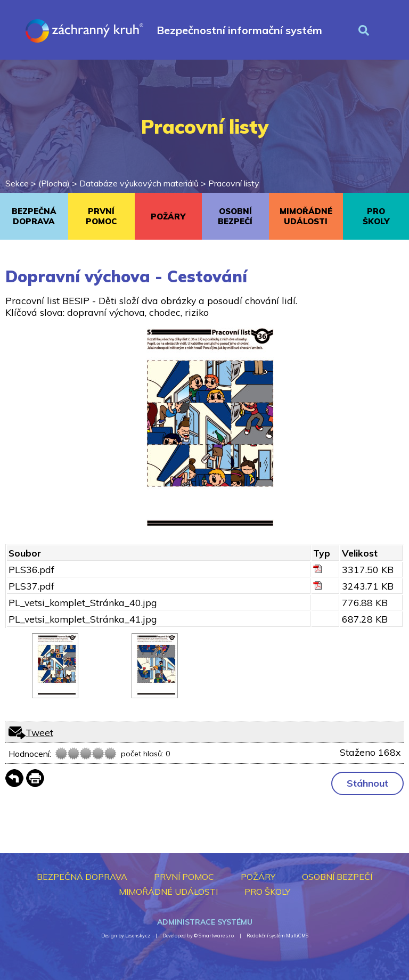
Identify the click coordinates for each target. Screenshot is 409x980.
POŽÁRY (168, 217)
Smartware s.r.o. (216, 936)
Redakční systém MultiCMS (277, 936)
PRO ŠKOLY (376, 216)
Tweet (39, 732)
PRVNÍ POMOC (101, 216)
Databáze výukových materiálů (139, 183)
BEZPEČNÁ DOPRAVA (34, 216)
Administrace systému (205, 922)
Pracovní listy (234, 183)
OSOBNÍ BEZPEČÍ (235, 216)
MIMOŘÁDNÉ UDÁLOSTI (306, 216)
